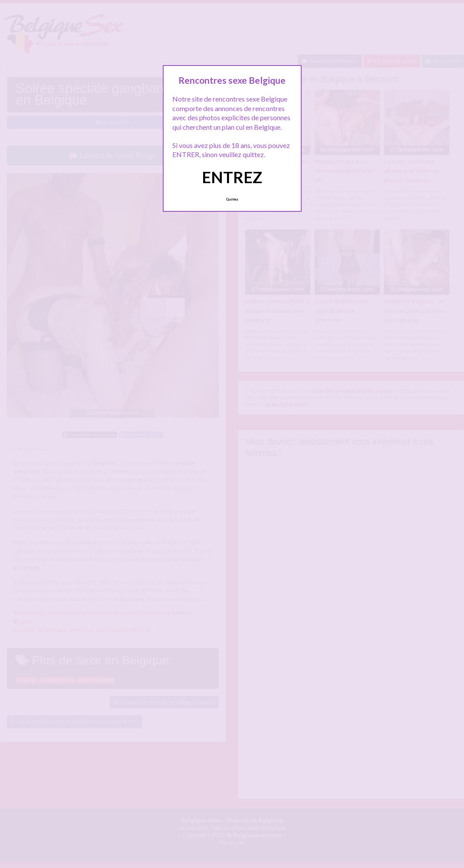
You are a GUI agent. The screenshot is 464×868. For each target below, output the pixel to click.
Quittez (232, 199)
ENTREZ (232, 177)
